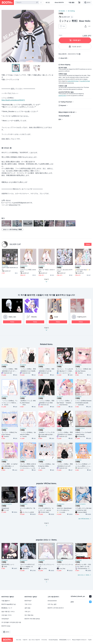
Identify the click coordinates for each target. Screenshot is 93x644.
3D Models (62, 11)
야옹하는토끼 (82, 317)
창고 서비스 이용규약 (34, 640)
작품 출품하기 (6, 601)
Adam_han (12, 317)
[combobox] (27, 2)
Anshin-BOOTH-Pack (73, 81)
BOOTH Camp (6, 626)
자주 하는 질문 (52, 604)
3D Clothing (71, 11)
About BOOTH (59, 2)
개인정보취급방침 (64, 116)
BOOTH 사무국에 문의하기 (56, 608)
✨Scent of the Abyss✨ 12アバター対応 (83, 271)
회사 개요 (19, 640)
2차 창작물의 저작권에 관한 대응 (11, 622)
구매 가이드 (28, 604)
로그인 (48, 2)
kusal (56, 317)
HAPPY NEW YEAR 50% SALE (10, 268)
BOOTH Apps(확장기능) (9, 604)
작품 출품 (71, 2)
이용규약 (25, 640)
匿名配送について (7, 608)
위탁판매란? (5, 619)
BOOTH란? (28, 601)
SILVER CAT (15, 244)
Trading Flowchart (66, 102)
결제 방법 (27, 608)
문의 (60, 119)
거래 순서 (27, 612)
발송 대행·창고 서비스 (8, 612)
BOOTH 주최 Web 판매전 (32, 619)
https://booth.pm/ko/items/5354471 (13, 100)
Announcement (52, 601)
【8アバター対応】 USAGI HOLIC (46, 271)
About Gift (64, 58)
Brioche (34, 317)
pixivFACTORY (62, 96)
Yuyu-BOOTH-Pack (85, 81)
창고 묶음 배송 (29, 615)
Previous (3, 36)
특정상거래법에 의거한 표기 (67, 112)
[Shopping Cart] (79, 2)
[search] (37, 3)
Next (52, 36)
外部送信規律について (65, 640)
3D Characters (24, 266)
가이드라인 (44, 640)
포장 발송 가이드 (7, 615)
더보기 (46, 329)
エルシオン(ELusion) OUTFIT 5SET (65, 271)
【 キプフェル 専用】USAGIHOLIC (28, 271)
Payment (63, 105)
